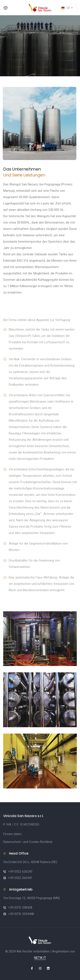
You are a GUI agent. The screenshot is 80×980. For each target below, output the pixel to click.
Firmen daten (12, 834)
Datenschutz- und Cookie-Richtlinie (28, 842)
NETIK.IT (40, 958)
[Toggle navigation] (6, 8)
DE (67, 8)
